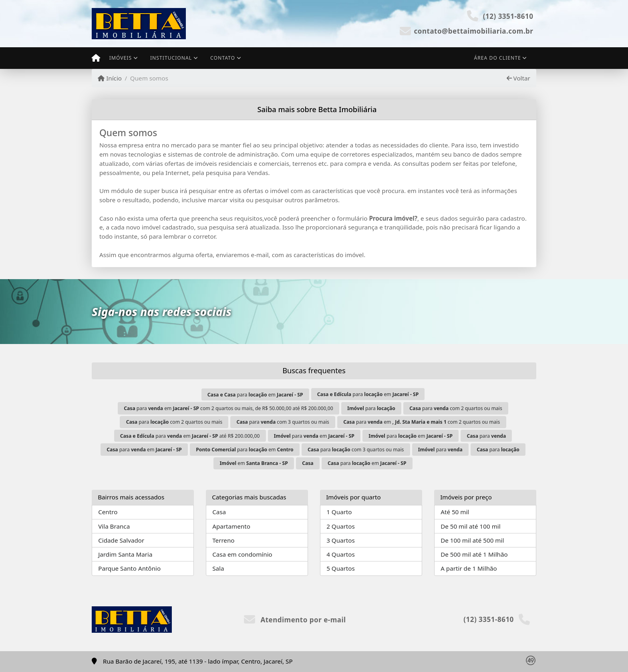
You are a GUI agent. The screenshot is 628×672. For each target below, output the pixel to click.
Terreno (223, 540)
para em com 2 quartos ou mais (422, 422)
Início (110, 78)
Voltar (518, 78)
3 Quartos (341, 540)
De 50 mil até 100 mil (470, 526)
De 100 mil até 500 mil (472, 540)
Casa (219, 512)
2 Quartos (341, 526)
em (254, 463)
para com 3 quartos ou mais (283, 422)
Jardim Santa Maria (125, 554)
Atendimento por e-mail (295, 620)
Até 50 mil (455, 512)
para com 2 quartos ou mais (456, 408)
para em (255, 395)
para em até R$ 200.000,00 (190, 436)
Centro (108, 512)
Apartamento (231, 526)
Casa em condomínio (242, 554)
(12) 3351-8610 (508, 16)
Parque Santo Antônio (129, 568)
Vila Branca (114, 526)
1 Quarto (339, 512)
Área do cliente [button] (498, 58)
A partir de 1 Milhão (469, 568)
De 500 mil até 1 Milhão (474, 554)
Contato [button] (223, 58)
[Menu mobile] (96, 58)
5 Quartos (341, 568)
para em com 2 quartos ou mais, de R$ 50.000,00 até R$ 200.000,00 (228, 408)
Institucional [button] (171, 58)
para (371, 408)
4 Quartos (341, 554)
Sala (218, 568)
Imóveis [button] (121, 58)
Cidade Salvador (121, 540)
